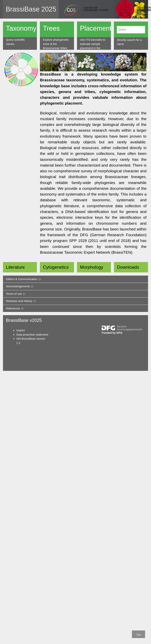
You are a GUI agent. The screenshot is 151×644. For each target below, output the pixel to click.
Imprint (21, 330)
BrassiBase (23, 9)
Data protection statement (32, 335)
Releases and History (21, 301)
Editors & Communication (24, 279)
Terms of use (16, 294)
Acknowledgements (20, 286)
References (15, 308)
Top (138, 635)
